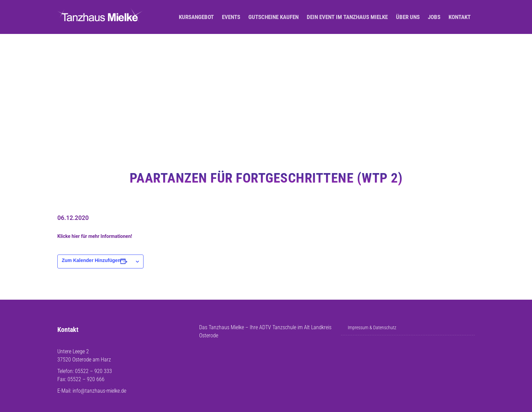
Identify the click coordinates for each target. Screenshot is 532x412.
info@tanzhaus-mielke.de (99, 391)
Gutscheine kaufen (273, 17)
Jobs (434, 17)
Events (231, 17)
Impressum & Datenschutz (372, 327)
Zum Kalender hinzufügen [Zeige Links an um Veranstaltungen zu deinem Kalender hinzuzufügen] (91, 260)
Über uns (408, 17)
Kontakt (460, 17)
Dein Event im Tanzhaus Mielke (347, 17)
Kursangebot (196, 17)
